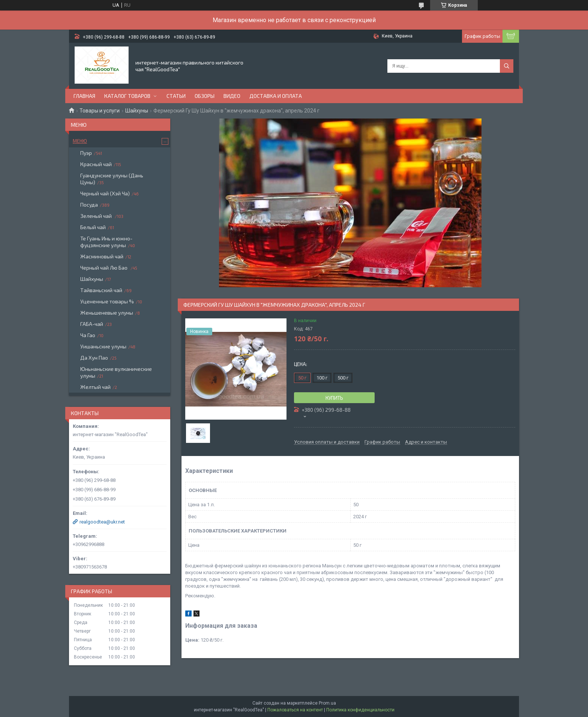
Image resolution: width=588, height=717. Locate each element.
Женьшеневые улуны (107, 313)
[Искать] (507, 66)
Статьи (176, 96)
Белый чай (93, 227)
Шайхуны (137, 111)
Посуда (89, 205)
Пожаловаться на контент (295, 710)
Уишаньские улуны (103, 346)
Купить (334, 398)
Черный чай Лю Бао (104, 268)
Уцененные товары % (107, 301)
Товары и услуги (100, 111)
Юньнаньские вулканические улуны (116, 372)
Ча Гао (88, 335)
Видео (232, 96)
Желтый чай (95, 387)
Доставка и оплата (276, 96)
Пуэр (86, 153)
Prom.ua (327, 703)
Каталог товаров (127, 96)
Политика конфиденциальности (360, 710)
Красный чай (96, 164)
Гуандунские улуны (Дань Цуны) (112, 179)
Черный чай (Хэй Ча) (105, 193)
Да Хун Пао (94, 358)
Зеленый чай (97, 216)
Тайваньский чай (101, 290)
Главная (84, 96)
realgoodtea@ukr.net (102, 522)
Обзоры (205, 96)
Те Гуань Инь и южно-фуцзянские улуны (106, 242)
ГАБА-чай (92, 324)
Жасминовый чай (102, 256)
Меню (80, 141)
